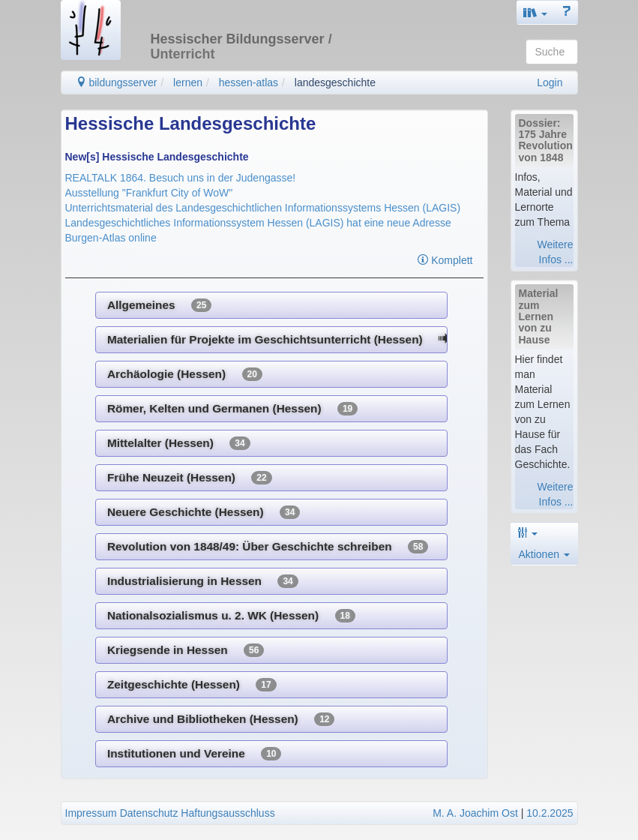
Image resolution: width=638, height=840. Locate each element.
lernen (188, 82)
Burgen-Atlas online (111, 238)
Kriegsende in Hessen (186, 650)
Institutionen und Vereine (195, 754)
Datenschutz (149, 813)
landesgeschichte (335, 82)
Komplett (445, 260)
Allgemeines (159, 305)
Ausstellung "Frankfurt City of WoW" (149, 193)
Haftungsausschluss (228, 813)
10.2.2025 (550, 813)
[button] (535, 12)
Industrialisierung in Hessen (203, 581)
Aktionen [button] (544, 554)
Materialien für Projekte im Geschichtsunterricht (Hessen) (277, 340)
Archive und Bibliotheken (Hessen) (221, 719)
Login (550, 82)
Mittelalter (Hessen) (179, 443)
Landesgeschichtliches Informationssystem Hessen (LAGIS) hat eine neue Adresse (258, 223)
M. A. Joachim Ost (475, 813)
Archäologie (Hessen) (185, 374)
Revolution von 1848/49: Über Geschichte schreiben (268, 547)
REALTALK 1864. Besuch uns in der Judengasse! (181, 178)
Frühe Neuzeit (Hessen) (190, 478)
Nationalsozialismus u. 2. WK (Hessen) (231, 616)
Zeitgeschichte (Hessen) (192, 685)
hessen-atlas (249, 82)
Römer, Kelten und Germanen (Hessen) (232, 409)
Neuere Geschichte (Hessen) (204, 512)
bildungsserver (117, 82)
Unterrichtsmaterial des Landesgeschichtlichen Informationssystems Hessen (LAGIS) (263, 208)
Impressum (91, 813)
